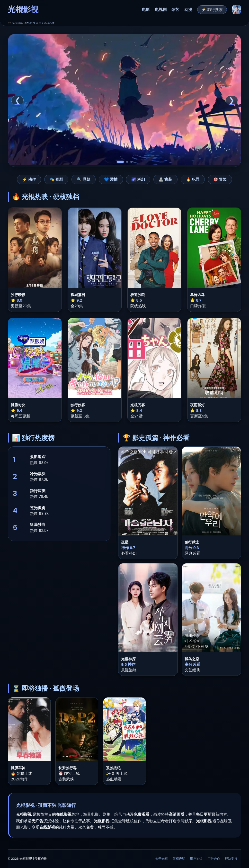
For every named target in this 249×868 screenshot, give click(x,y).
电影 (146, 10)
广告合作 (214, 859)
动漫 (188, 10)
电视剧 (161, 10)
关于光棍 (161, 859)
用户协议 (196, 859)
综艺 (175, 10)
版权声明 (179, 859)
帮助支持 (231, 859)
